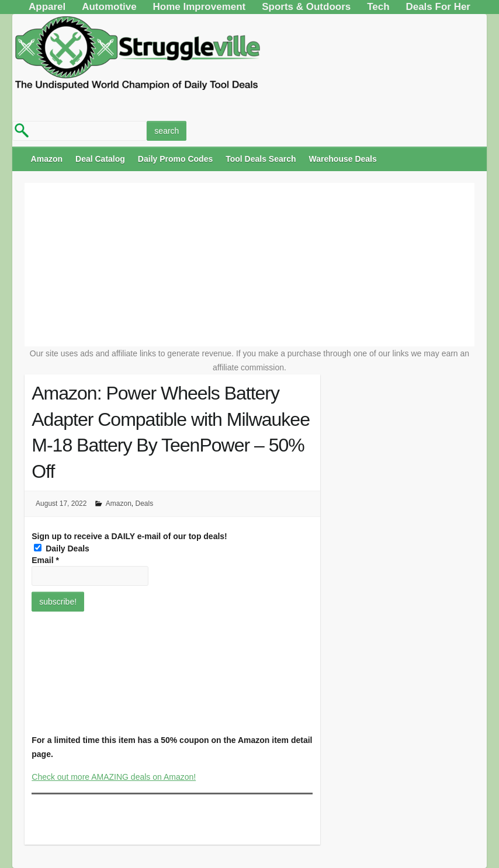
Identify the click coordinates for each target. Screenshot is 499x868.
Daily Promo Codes (175, 159)
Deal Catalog (100, 159)
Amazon (47, 159)
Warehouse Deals (343, 159)
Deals (145, 504)
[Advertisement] (250, 265)
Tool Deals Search (261, 159)
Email (45, 560)
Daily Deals (62, 548)
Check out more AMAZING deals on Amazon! (114, 777)
